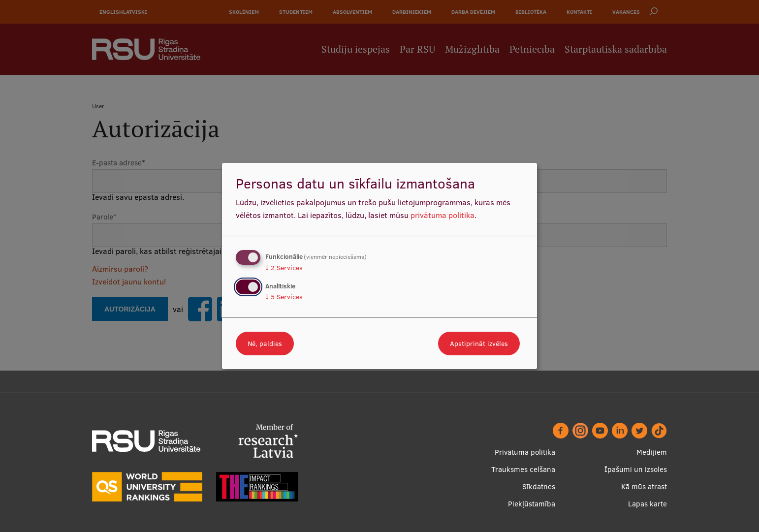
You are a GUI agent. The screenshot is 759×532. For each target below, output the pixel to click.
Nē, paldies (265, 344)
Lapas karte (648, 504)
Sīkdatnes (539, 486)
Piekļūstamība (532, 504)
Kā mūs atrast (644, 486)
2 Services (284, 268)
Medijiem (652, 452)
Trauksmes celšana (523, 469)
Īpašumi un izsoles (636, 469)
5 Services (284, 297)
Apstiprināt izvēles (479, 344)
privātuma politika (443, 215)
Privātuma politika (525, 452)
